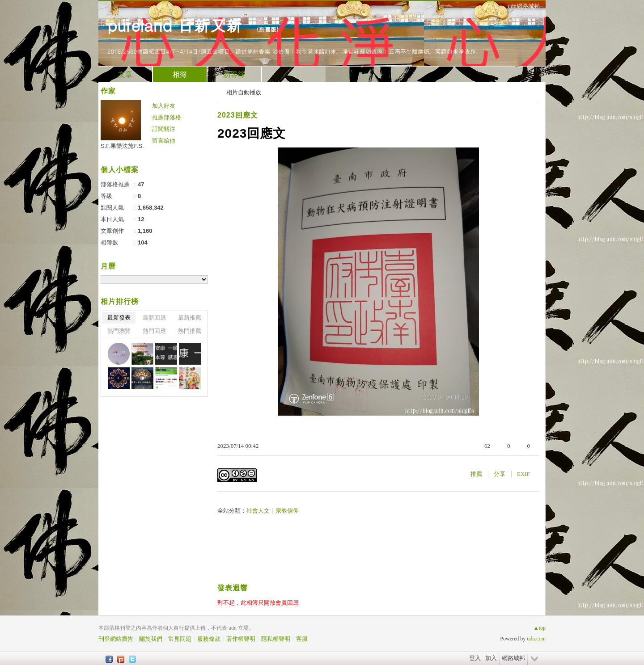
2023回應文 (238, 115)
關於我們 (151, 639)
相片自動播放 (244, 92)
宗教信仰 (287, 511)
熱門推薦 (190, 331)
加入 (491, 658)
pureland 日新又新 (177, 25)
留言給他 (164, 141)
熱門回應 (154, 331)
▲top (540, 628)
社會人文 (258, 511)
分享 (500, 474)
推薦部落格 (167, 117)
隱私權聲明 (276, 639)
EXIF (523, 474)
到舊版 (268, 29)
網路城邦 (513, 658)
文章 (125, 74)
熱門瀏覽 (119, 331)
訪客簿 (234, 74)
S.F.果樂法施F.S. (122, 146)
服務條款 (209, 639)
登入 (475, 658)
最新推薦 (190, 318)
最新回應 (154, 318)
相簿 (180, 74)
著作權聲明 (241, 639)
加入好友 (164, 106)
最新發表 (119, 318)
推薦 (476, 474)
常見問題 (180, 639)
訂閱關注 (164, 129)
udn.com (536, 639)
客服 (302, 639)
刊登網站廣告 (116, 639)
